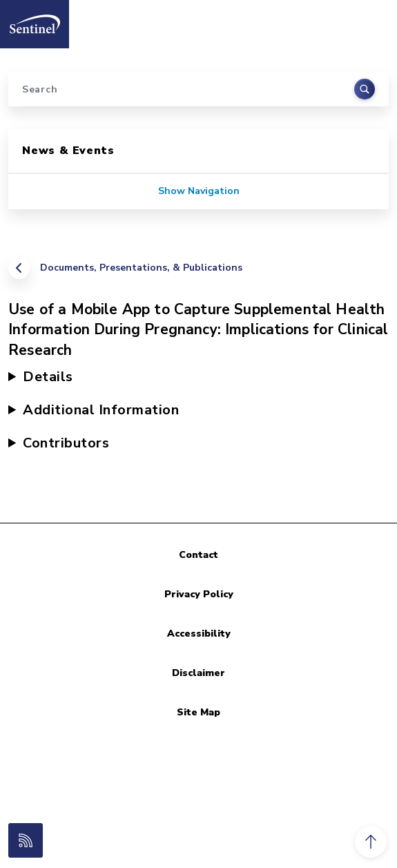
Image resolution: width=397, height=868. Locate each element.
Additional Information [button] (101, 410)
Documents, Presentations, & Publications (141, 268)
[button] (371, 842)
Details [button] (48, 377)
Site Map (198, 712)
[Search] (198, 89)
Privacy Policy (199, 594)
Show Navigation (199, 191)
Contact (198, 555)
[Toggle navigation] (371, 20)
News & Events (68, 151)
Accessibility (199, 634)
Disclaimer (198, 673)
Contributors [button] (66, 443)
